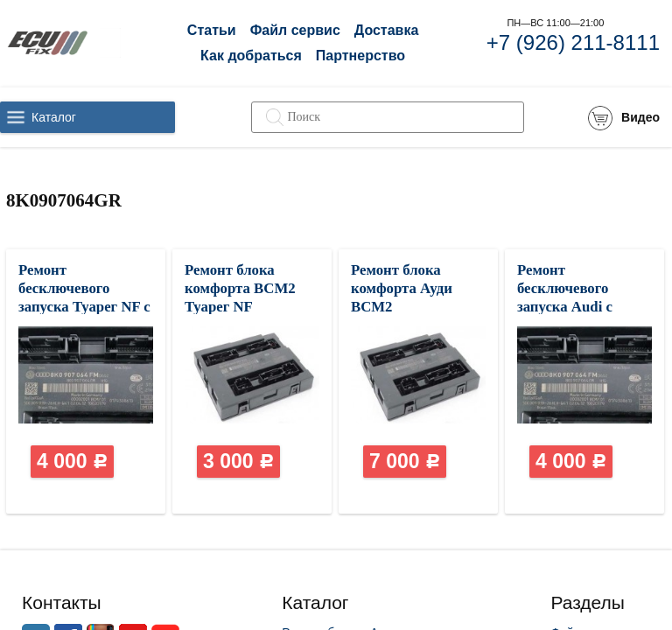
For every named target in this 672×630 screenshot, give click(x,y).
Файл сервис (295, 30)
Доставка (387, 30)
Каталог (54, 117)
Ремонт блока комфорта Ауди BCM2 (402, 288)
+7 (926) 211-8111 (573, 42)
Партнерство (360, 56)
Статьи (212, 30)
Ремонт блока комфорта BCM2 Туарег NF (240, 288)
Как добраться (251, 56)
